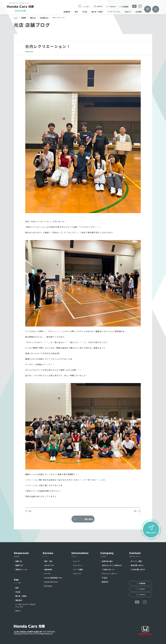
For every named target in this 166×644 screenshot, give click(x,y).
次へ (136, 511)
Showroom (21, 554)
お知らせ (128, 12)
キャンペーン (78, 565)
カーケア (47, 574)
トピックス (77, 574)
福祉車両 (19, 600)
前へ (30, 511)
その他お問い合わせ (138, 569)
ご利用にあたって (108, 569)
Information (80, 554)
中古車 (85, 12)
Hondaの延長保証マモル (53, 578)
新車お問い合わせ (137, 565)
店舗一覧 (19, 561)
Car (17, 581)
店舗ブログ (19, 565)
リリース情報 (78, 569)
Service (48, 554)
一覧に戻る (88, 519)
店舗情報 (67, 12)
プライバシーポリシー (110, 574)
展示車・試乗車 (97, 12)
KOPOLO (98, 6)
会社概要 (139, 12)
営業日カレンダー (22, 569)
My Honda (48, 586)
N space (111, 6)
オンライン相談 (136, 561)
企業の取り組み (107, 561)
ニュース (76, 561)
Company (107, 554)
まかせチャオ (49, 565)
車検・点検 (48, 561)
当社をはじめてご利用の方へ (112, 565)
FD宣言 (105, 578)
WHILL (18, 611)
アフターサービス (114, 12)
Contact (135, 554)
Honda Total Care (51, 582)
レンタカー (84, 6)
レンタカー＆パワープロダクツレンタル (25, 605)
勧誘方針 (105, 582)
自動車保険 (48, 569)
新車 (76, 12)
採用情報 (124, 6)
